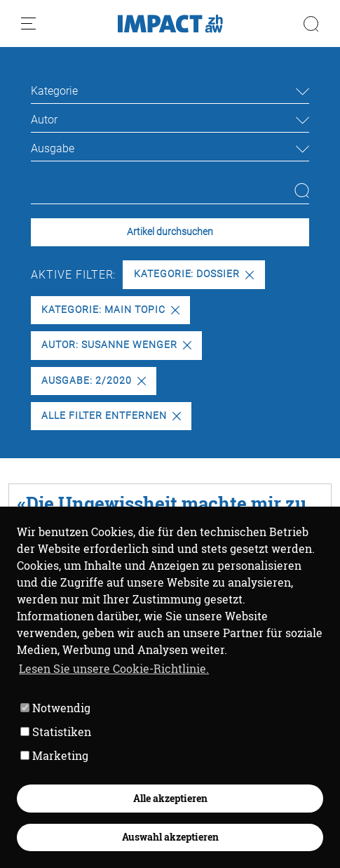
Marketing (54, 755)
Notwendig (55, 708)
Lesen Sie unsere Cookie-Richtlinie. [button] (114, 668)
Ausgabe (53, 148)
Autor (44, 120)
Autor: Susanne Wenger (116, 345)
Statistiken (56, 732)
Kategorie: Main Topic (110, 310)
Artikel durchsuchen (170, 232)
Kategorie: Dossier (194, 274)
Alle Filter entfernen (111, 416)
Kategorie (54, 91)
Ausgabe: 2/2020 (93, 381)
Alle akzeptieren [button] (170, 798)
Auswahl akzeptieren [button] (170, 837)
